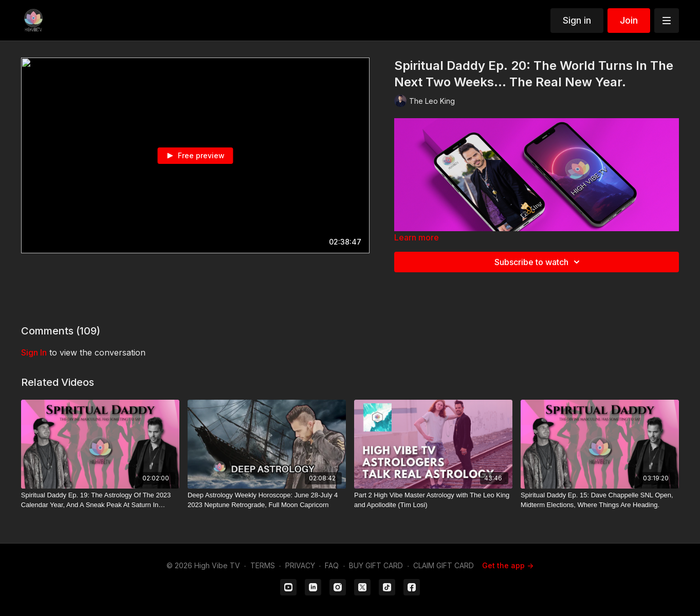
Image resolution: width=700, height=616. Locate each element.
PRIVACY (300, 565)
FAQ (332, 565)
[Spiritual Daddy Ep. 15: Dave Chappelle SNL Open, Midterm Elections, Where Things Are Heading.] (600, 500)
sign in (34, 352)
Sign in (577, 20)
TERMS (263, 565)
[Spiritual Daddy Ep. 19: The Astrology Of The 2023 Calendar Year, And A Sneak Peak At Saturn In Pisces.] (100, 500)
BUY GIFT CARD (376, 565)
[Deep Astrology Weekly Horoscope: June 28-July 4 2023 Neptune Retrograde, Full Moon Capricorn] (267, 500)
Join (629, 20)
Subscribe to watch (539, 262)
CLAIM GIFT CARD (444, 565)
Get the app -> (508, 565)
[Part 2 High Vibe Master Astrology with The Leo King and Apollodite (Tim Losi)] (433, 500)
